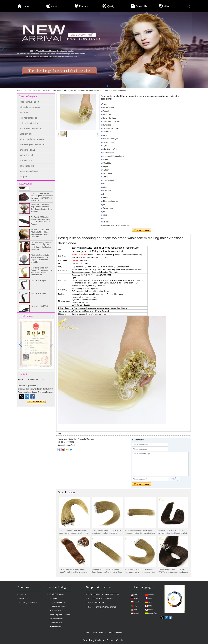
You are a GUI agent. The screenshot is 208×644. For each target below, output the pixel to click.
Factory (23, 595)
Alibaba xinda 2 (99, 633)
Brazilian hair (26, 134)
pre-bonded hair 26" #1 (39, 307)
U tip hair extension (29, 123)
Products (84, 6)
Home (26, 6)
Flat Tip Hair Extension (31, 129)
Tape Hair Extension (29, 102)
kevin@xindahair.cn (106, 607)
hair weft (24, 113)
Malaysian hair (27, 155)
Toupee (23, 177)
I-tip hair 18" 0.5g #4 (38, 282)
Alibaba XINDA (115, 633)
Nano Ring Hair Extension (32, 145)
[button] (101, 86)
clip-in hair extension (30, 107)
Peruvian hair (26, 161)
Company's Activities (28, 603)
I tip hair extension (29, 118)
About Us (56, 6)
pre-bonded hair (27, 150)
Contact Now (36, 402)
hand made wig (27, 166)
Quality (111, 6)
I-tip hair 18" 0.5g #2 (38, 295)
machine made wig (29, 171)
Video (167, 6)
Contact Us (141, 6)
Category (28, 90)
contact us (24, 599)
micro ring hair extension (42, 90)
